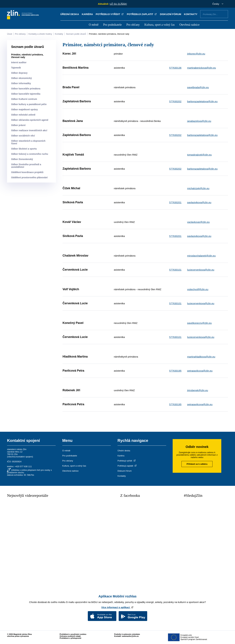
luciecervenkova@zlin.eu (201, 270)
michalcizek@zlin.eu (198, 188)
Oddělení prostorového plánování (29, 177)
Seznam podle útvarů (76, 34)
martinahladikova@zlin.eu (201, 357)
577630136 (175, 68)
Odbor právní (18, 125)
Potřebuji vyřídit (110, 14)
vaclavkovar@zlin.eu (198, 222)
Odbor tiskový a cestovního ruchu (30, 154)
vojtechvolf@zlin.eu (198, 289)
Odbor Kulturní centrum (24, 99)
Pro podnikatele (112, 25)
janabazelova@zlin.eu (199, 121)
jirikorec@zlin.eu (196, 54)
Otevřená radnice (189, 25)
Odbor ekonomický (21, 78)
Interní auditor (19, 62)
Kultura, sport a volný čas (160, 25)
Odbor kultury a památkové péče (29, 104)
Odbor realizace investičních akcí (29, 130)
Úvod (9, 34)
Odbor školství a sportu (24, 149)
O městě (94, 25)
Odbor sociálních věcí (23, 136)
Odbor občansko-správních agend (30, 120)
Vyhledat (224, 14)
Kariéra (87, 14)
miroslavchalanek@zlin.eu (201, 256)
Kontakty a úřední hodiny (40, 34)
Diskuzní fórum (171, 14)
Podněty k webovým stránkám (127, 634)
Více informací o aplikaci (117, 607)
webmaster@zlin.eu (130, 636)
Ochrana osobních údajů (70, 636)
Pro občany (133, 25)
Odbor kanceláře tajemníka (26, 94)
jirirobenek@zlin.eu (198, 390)
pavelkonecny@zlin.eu (199, 323)
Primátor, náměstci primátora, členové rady (109, 34)
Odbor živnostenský (22, 159)
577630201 (175, 202)
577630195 (175, 371)
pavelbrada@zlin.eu (198, 87)
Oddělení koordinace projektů (27, 172)
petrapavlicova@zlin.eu (200, 371)
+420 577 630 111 (23, 466)
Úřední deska (70, 14)
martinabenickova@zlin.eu (202, 68)
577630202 (175, 101)
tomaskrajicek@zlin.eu (199, 155)
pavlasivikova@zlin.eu (199, 202)
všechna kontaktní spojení (20, 457)
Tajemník (16, 68)
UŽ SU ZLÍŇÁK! (118, 4)
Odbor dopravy (19, 73)
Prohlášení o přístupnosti (70, 638)
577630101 (175, 270)
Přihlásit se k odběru (197, 464)
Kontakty (191, 14)
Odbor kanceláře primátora (26, 89)
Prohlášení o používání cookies (73, 634)
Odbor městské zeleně (23, 115)
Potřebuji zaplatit (142, 14)
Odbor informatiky (21, 83)
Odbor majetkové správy (24, 109)
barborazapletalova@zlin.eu (202, 101)
